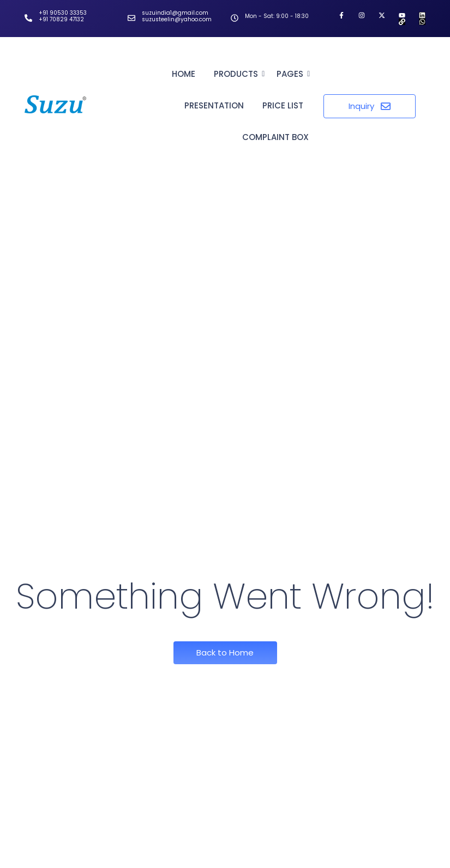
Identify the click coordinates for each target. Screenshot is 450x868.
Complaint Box (275, 137)
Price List (283, 105)
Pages (292, 74)
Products (238, 74)
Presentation (214, 105)
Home (184, 74)
